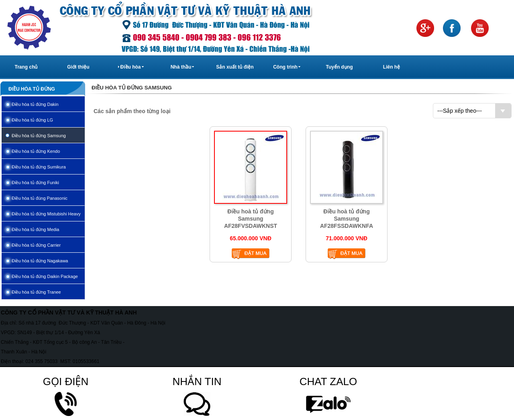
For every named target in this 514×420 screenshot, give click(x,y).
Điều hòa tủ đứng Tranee (36, 292)
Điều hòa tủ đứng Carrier (36, 245)
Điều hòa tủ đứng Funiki (35, 183)
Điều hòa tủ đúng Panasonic (40, 198)
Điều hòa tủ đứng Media (35, 229)
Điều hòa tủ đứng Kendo (36, 151)
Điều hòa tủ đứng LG (32, 120)
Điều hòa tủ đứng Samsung (39, 136)
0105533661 (86, 361)
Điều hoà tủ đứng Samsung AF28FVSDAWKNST (251, 219)
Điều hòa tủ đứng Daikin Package (45, 276)
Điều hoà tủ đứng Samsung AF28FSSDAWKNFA (347, 219)
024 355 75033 (41, 361)
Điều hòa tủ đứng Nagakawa (40, 261)
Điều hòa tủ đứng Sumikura (39, 167)
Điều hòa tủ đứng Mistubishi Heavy (46, 214)
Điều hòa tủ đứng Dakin (35, 104)
